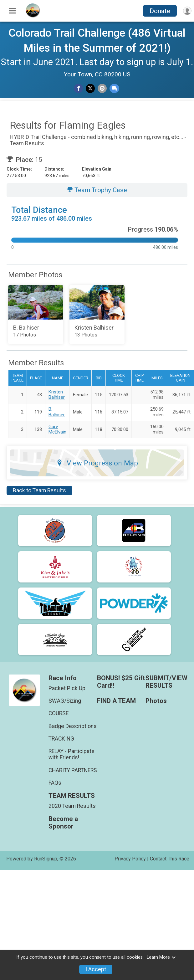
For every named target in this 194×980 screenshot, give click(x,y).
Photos (156, 701)
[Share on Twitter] (90, 88)
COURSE (59, 713)
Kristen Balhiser (57, 395)
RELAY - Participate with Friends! (71, 754)
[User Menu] (187, 11)
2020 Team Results (72, 806)
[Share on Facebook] (78, 88)
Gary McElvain (57, 429)
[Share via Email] (102, 88)
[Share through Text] (114, 88)
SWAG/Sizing (65, 701)
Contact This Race (170, 859)
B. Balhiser (57, 412)
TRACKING (61, 739)
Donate (160, 11)
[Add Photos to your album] (36, 314)
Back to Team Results (39, 490)
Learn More (161, 957)
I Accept (96, 969)
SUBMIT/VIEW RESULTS (166, 682)
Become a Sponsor (63, 823)
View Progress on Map (97, 463)
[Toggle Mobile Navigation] (12, 11)
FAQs (55, 783)
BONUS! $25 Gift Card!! (121, 682)
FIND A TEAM (116, 701)
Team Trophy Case (97, 190)
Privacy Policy (130, 859)
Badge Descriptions (73, 726)
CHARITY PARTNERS (73, 770)
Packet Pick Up (67, 688)
